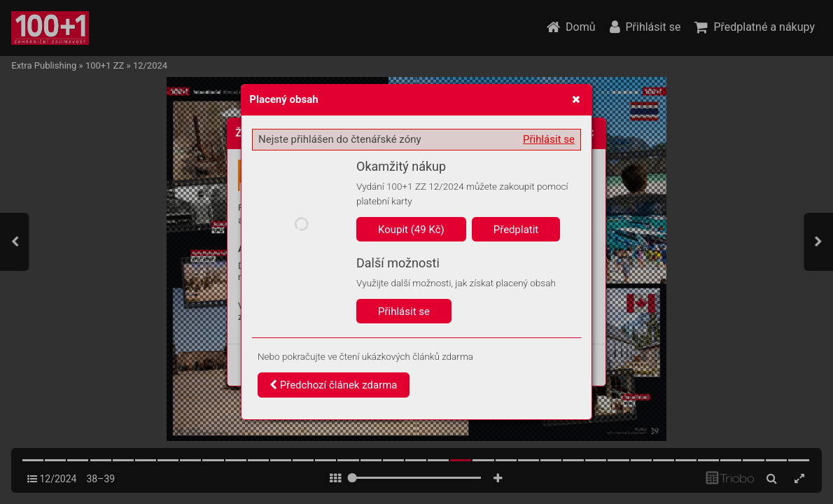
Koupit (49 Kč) (411, 230)
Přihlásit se (549, 139)
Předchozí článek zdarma (334, 385)
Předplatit (516, 230)
